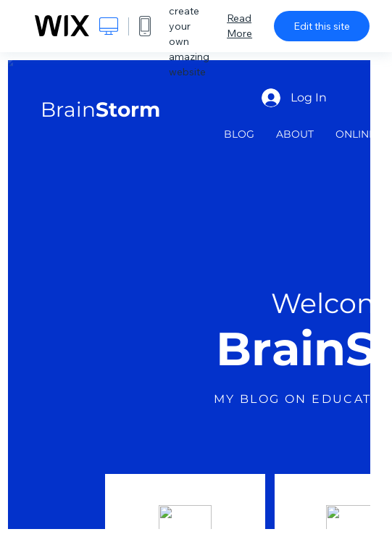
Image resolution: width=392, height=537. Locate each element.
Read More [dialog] (239, 26)
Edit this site (322, 26)
